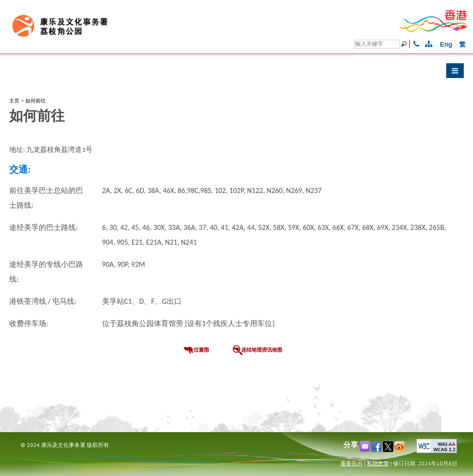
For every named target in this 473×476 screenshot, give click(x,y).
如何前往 (36, 101)
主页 (14, 101)
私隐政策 (378, 463)
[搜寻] (377, 44)
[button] (236, 73)
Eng (446, 44)
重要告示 (352, 463)
